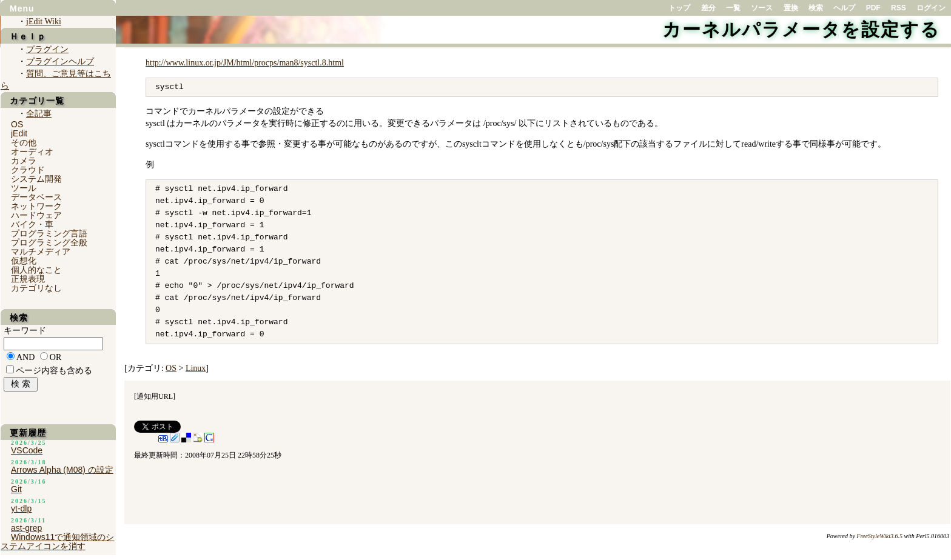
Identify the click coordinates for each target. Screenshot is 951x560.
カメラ (24, 161)
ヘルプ (844, 8)
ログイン (931, 8)
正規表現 (28, 279)
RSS (899, 8)
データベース (36, 197)
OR (55, 357)
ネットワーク (36, 206)
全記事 (39, 114)
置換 (791, 8)
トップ (679, 8)
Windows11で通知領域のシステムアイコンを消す (57, 542)
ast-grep (26, 528)
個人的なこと (36, 270)
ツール (24, 188)
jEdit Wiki (44, 22)
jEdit (19, 133)
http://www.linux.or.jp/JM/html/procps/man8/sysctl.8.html (245, 63)
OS (171, 368)
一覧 (733, 8)
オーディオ (32, 152)
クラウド (28, 170)
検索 (816, 8)
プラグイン (47, 49)
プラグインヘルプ (60, 62)
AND (25, 357)
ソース (762, 8)
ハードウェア (36, 215)
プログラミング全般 (49, 242)
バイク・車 (32, 224)
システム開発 (36, 179)
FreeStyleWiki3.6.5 (879, 536)
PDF (873, 8)
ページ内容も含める (54, 371)
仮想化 (24, 261)
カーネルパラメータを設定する (801, 29)
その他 (24, 142)
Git (16, 489)
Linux (196, 368)
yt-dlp (21, 508)
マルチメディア (41, 252)
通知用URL (155, 396)
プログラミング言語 (49, 233)
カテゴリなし (36, 288)
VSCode (27, 450)
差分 (708, 8)
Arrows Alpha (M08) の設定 (62, 470)
